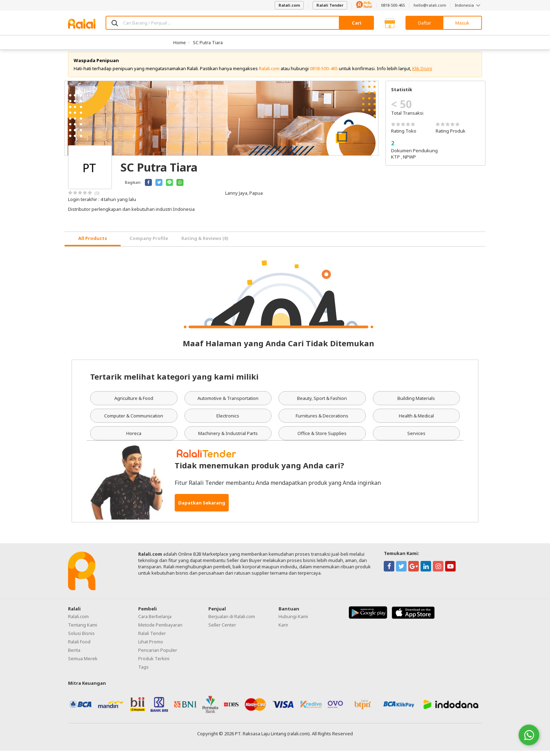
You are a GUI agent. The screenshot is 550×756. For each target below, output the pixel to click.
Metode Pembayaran (160, 630)
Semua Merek (83, 664)
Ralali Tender (330, 5)
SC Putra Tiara (208, 42)
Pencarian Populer (158, 655)
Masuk (462, 23)
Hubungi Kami (293, 622)
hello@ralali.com (430, 5)
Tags (143, 672)
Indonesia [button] (468, 5)
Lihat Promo (151, 647)
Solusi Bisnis (81, 638)
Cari (357, 23)
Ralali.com (289, 5)
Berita (74, 655)
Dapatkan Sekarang (202, 508)
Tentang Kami (83, 630)
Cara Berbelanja (155, 622)
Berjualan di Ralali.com (232, 622)
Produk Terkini (154, 664)
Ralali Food (79, 647)
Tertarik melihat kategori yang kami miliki (174, 382)
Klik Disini (422, 74)
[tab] (93, 244)
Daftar (425, 23)
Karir (283, 630)
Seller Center (222, 630)
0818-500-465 (393, 5)
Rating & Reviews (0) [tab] (205, 244)
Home (180, 42)
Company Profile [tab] (149, 244)
